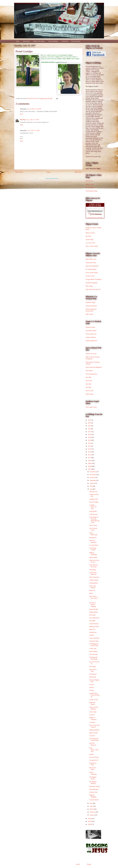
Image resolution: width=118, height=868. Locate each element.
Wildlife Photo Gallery (39, 41)
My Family (93, 667)
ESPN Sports (90, 394)
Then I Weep (93, 525)
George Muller (90, 188)
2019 (90, 437)
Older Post (78, 172)
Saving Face (93, 632)
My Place (89, 236)
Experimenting (94, 789)
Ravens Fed (89, 181)
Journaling (92, 570)
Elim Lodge (89, 286)
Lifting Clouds (94, 580)
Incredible (92, 621)
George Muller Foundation (94, 279)
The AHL (89, 384)
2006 (90, 819)
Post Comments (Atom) (52, 178)
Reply (22, 114)
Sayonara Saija (94, 641)
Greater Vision (90, 276)
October (92, 478)
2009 (90, 463)
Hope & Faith (93, 733)
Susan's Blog (89, 240)
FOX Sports (89, 371)
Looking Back (94, 583)
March (92, 809)
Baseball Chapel (91, 302)
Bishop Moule (94, 612)
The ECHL (89, 381)
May (91, 803)
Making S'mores (94, 627)
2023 (90, 426)
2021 (90, 432)
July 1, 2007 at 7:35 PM (33, 120)
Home (18, 41)
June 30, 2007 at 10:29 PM (34, 109)
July (91, 486)
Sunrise (92, 687)
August (92, 483)
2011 (90, 458)
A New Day (93, 648)
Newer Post (19, 172)
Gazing (91, 690)
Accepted (92, 722)
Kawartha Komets (91, 331)
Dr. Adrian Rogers (91, 269)
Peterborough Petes (91, 341)
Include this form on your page (95, 217)
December (93, 472)
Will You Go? (93, 492)
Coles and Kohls (94, 638)
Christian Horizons (91, 306)
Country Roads (94, 800)
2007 (90, 469)
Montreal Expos (90, 327)
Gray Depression (94, 618)
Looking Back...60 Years (93, 507)
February (93, 812)
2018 (90, 440)
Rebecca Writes (90, 233)
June (91, 489)
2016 (90, 443)
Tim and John (93, 654)
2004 (90, 824)
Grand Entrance (94, 624)
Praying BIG (93, 511)
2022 (90, 429)
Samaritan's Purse (91, 263)
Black (91, 593)
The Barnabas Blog (91, 191)
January (92, 815)
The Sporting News (91, 374)
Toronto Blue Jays (91, 334)
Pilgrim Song (90, 184)
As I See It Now (90, 243)
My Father (92, 615)
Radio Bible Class (91, 259)
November (93, 475)
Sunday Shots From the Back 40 (94, 695)
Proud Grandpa (94, 502)
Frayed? (92, 635)
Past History (93, 674)
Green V (92, 685)
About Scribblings (53, 41)
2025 (90, 420)
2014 (90, 449)
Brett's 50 (92, 629)
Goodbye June (94, 499)
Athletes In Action (91, 354)
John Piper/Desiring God (93, 289)
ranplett (78, 864)
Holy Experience (94, 577)
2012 (90, 455)
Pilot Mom (23, 120)
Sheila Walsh (93, 557)
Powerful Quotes (76, 41)
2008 (90, 466)
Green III (92, 736)
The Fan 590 (89, 391)
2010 (90, 461)
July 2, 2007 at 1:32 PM (33, 131)
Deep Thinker (93, 651)
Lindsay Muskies (91, 337)
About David (26, 41)
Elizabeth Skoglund (92, 283)
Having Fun (93, 538)
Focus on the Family (92, 273)
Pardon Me (93, 677)
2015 (90, 446)
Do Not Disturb (94, 757)
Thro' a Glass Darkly (92, 246)
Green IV (92, 715)
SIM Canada (89, 314)
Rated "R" (92, 590)
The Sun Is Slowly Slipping (93, 604)
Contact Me (65, 41)
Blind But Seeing (94, 786)
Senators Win (93, 792)
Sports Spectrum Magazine (94, 367)
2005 (90, 821)
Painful (91, 754)
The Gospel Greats (91, 407)
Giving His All (94, 760)
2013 (90, 452)
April (91, 806)
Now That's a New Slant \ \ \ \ (94, 598)
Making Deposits (94, 730)
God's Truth (93, 712)
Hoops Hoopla (94, 609)
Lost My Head (94, 545)
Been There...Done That (94, 750)
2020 (90, 435)
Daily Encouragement (92, 266)
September (93, 480)
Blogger (89, 864)
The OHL (89, 377)
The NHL (89, 387)
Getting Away (93, 514)
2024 (90, 423)
